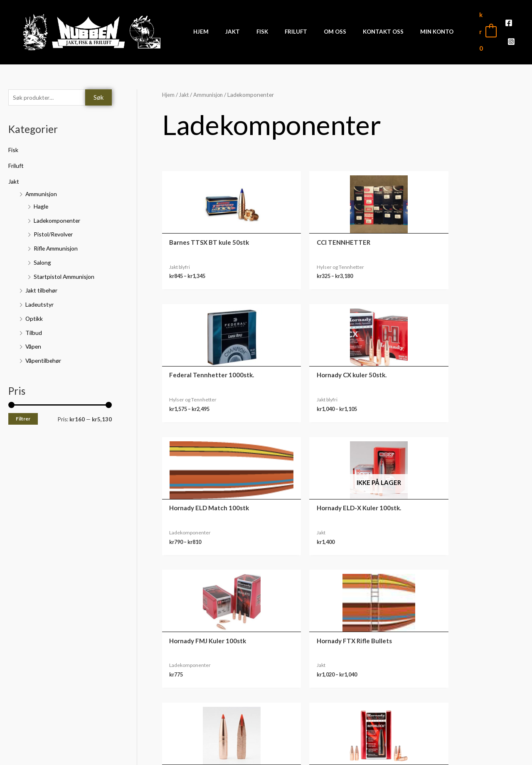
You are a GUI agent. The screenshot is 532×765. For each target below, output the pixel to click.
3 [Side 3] (208, 586)
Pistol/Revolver (56, 229)
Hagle (42, 201)
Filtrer (23, 414)
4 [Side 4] (226, 586)
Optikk (34, 313)
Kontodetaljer (453, 727)
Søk (99, 92)
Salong (43, 257)
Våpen (34, 342)
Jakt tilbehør (43, 285)
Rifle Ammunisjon (57, 243)
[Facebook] (501, 29)
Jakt (14, 176)
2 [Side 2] (189, 586)
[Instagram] (514, 29)
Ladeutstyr (41, 299)
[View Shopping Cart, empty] (477, 28)
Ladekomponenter (59, 215)
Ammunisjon (42, 189)
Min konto (453, 675)
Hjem (169, 88)
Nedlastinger (453, 701)
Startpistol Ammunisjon (66, 271)
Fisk (14, 145)
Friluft (17, 160)
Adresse (453, 714)
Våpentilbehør (45, 355)
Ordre (453, 688)
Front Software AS (131, 753)
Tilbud (34, 327)
